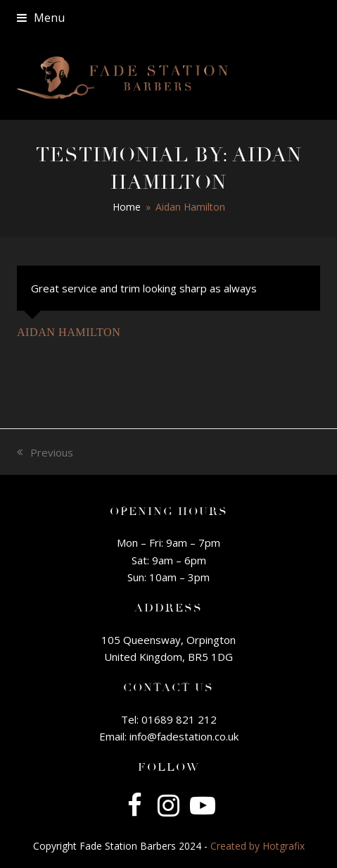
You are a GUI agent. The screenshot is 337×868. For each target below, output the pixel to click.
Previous (45, 453)
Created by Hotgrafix (257, 846)
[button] (41, 18)
